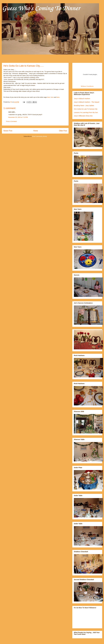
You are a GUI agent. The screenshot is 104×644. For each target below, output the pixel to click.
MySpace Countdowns (87, 86)
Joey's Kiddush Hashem (82, 99)
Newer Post (8, 131)
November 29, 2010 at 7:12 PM (18, 117)
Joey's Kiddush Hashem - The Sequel (87, 102)
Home (36, 131)
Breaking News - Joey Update (84, 106)
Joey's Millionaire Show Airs (83, 116)
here (49, 97)
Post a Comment (11, 121)
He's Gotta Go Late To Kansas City (86, 109)
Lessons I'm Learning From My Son (86, 112)
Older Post (63, 131)
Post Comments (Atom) (39, 136)
